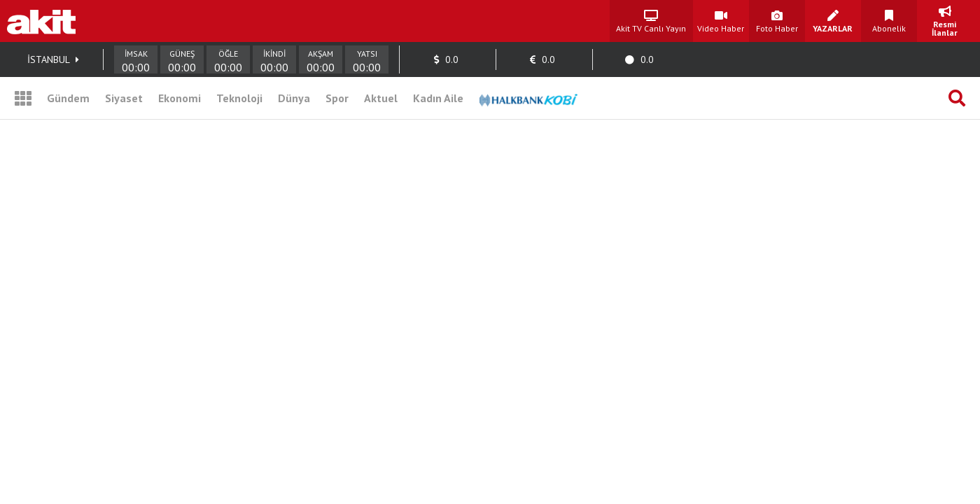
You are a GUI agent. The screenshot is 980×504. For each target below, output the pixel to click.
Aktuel (381, 98)
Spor (337, 98)
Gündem (68, 98)
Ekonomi (180, 98)
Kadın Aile (438, 98)
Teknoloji (239, 98)
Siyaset (124, 98)
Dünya (294, 98)
